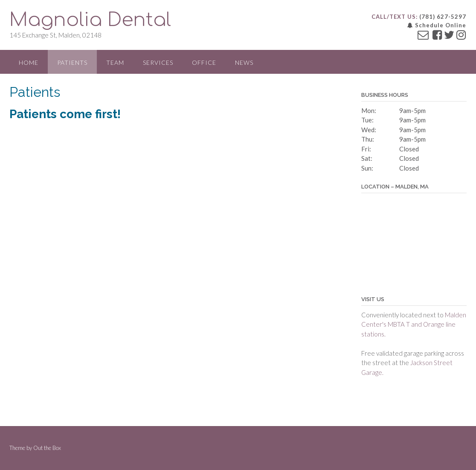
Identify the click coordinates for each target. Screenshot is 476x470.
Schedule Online (437, 25)
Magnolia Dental (90, 20)
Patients (72, 62)
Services (158, 62)
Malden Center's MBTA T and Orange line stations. (414, 324)
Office (204, 62)
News (244, 62)
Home (29, 62)
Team (115, 62)
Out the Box (47, 448)
